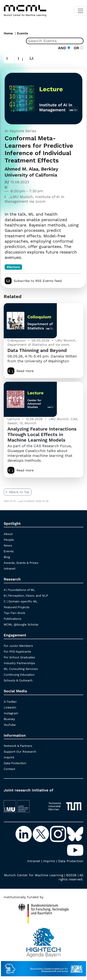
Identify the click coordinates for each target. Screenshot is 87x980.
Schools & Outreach (18, 680)
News (8, 545)
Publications (13, 619)
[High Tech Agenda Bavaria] (43, 912)
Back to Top (18, 492)
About (8, 534)
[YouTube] (75, 850)
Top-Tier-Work (14, 613)
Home (8, 33)
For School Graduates (19, 657)
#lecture (13, 267)
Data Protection (15, 763)
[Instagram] (58, 833)
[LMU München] (22, 804)
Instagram (11, 713)
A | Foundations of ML (19, 590)
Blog (7, 557)
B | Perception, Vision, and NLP (26, 596)
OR (77, 48)
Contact (9, 769)
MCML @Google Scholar (21, 624)
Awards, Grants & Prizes (21, 563)
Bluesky (9, 719)
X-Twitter (10, 702)
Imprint (9, 757)
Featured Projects (17, 607)
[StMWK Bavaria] (43, 966)
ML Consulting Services (21, 669)
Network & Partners (18, 746)
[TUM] (65, 804)
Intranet (10, 569)
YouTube (10, 725)
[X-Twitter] (41, 833)
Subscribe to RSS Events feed (33, 281)
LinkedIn (10, 707)
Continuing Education (19, 675)
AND (64, 48)
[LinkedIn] (24, 833)
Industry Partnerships (19, 663)
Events (22, 33)
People (9, 540)
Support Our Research (20, 752)
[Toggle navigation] (81, 11)
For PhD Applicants (17, 652)
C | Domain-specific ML (21, 601)
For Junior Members (18, 646)
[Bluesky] (75, 833)
